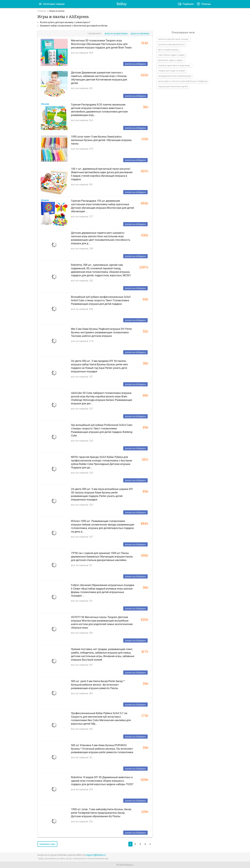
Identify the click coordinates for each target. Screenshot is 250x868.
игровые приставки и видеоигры (174, 65)
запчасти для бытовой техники (173, 39)
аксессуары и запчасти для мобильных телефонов (183, 81)
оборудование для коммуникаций (175, 76)
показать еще (47, 844)
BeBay (122, 4)
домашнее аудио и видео (170, 60)
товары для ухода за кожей (171, 71)
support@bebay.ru (96, 855)
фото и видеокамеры (168, 50)
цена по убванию (140, 33)
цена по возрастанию (116, 33)
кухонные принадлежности (171, 44)
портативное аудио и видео (172, 55)
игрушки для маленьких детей (173, 86)
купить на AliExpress (135, 64)
